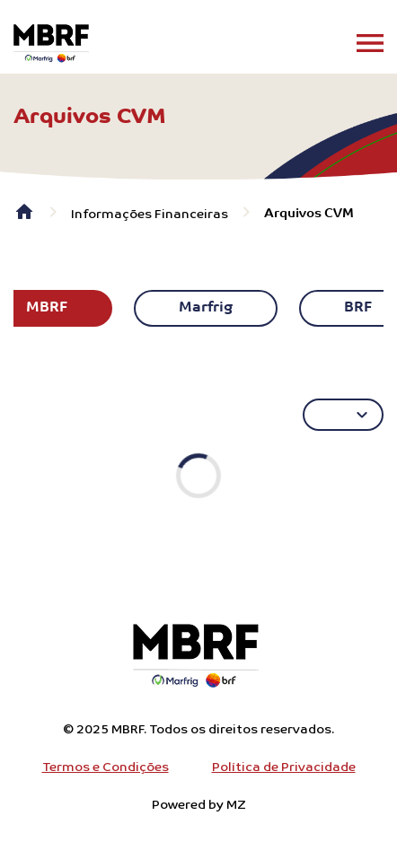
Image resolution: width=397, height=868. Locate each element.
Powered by (199, 805)
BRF (358, 308)
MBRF (47, 308)
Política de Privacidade (284, 767)
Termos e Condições (106, 767)
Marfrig (206, 308)
